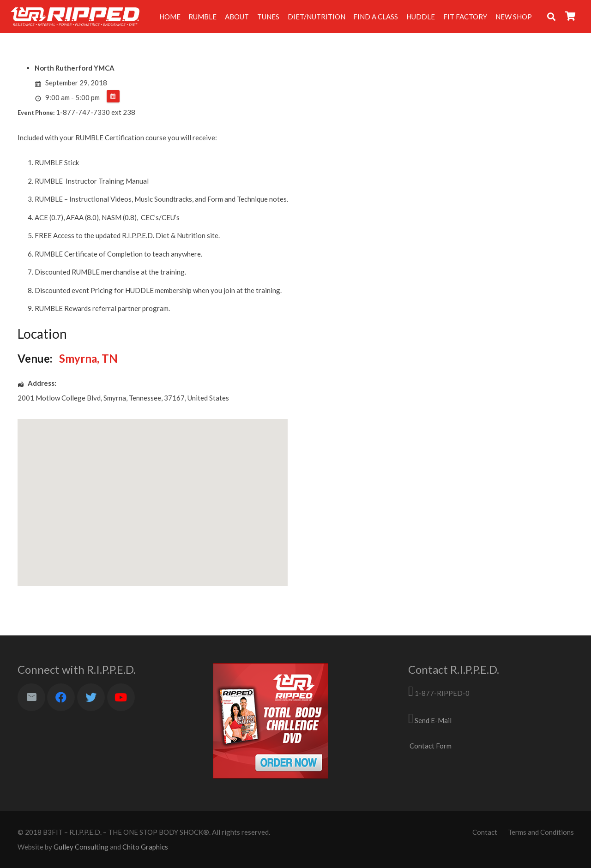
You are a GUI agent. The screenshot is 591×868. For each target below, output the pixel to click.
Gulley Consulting (81, 847)
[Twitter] (91, 697)
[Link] (75, 17)
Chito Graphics (145, 847)
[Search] (551, 17)
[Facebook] (61, 697)
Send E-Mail (433, 720)
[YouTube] (121, 697)
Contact (485, 832)
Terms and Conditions (541, 832)
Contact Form (431, 746)
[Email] (31, 697)
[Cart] (570, 16)
